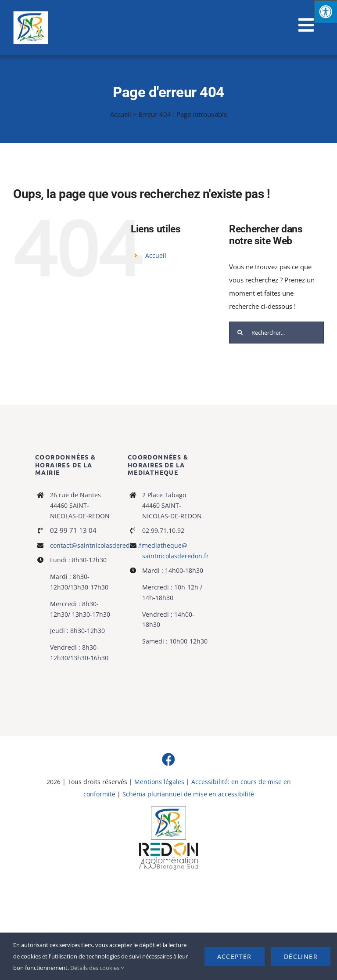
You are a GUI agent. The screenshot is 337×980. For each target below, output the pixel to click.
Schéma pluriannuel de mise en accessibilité (188, 794)
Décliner (301, 956)
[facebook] (168, 759)
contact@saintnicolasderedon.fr (97, 545)
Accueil (121, 114)
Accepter (235, 956)
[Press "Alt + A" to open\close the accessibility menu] (325, 12)
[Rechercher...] (276, 333)
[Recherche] (240, 333)
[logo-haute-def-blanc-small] (168, 843)
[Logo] (168, 810)
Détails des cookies (97, 968)
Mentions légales (159, 782)
